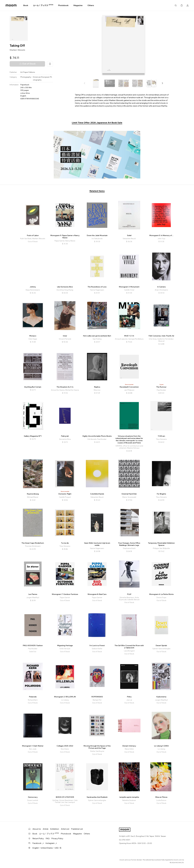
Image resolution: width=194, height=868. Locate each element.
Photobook (63, 5)
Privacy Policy (57, 838)
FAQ (48, 838)
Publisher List (77, 829)
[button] (162, 83)
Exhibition (55, 829)
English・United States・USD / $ (47, 848)
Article (46, 829)
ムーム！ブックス (43, 5)
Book (26, 5)
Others (91, 5)
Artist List (65, 829)
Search (176, 5)
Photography (26, 77)
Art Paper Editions (28, 72)
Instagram (51, 843)
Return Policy (38, 838)
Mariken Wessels (17, 50)
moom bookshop (11, 5)
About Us (37, 829)
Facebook (38, 843)
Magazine (78, 5)
